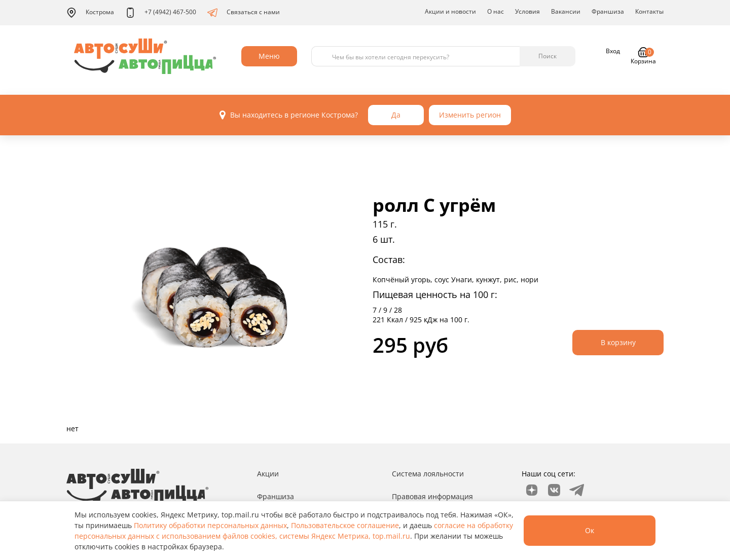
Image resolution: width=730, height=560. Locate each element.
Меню (269, 56)
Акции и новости (450, 11)
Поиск (547, 56)
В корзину (618, 342)
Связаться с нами (244, 13)
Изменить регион (470, 115)
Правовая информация (432, 496)
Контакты (649, 11)
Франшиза (608, 11)
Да (396, 115)
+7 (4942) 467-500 (161, 13)
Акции (268, 474)
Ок (590, 530)
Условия (527, 11)
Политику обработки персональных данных (210, 525)
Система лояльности (428, 474)
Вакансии (566, 11)
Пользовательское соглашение (345, 525)
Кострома (90, 13)
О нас (496, 11)
